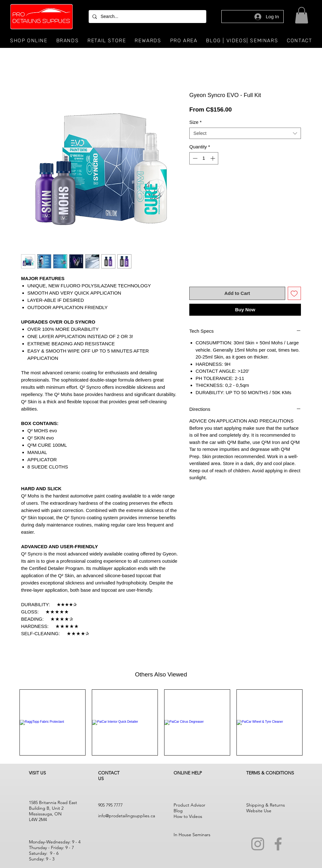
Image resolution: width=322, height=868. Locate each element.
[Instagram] (258, 844)
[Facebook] (278, 844)
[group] (161, 722)
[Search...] (147, 17)
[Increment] (213, 158)
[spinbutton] (204, 158)
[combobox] (245, 133)
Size (195, 122)
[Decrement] (194, 158)
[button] (302, 15)
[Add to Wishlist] (294, 293)
